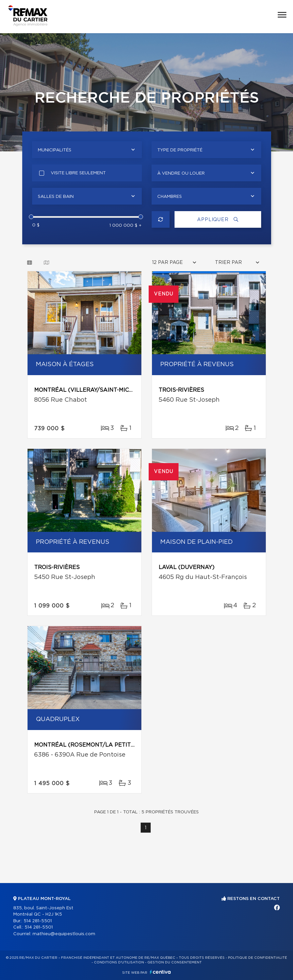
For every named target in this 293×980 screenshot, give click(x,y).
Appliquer (218, 220)
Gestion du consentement (175, 962)
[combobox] (87, 150)
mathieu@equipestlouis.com (64, 934)
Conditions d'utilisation (119, 962)
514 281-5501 (38, 921)
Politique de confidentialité (257, 958)
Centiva (160, 972)
